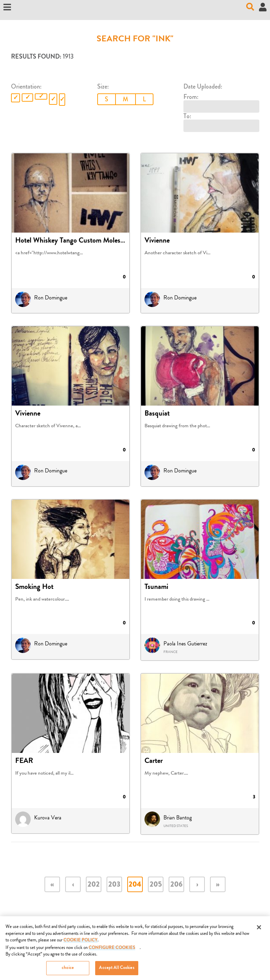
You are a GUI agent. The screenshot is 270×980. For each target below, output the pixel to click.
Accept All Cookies (117, 971)
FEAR (24, 762)
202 (94, 885)
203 (114, 885)
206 (176, 885)
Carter (154, 762)
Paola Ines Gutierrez (185, 644)
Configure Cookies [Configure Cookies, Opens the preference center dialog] (112, 951)
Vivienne (157, 241)
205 (156, 885)
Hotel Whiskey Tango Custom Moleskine (74, 241)
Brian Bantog (178, 818)
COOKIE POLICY (81, 944)
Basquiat (157, 414)
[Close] (259, 930)
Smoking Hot (34, 588)
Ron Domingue (51, 298)
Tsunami (156, 588)
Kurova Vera (48, 818)
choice (68, 971)
